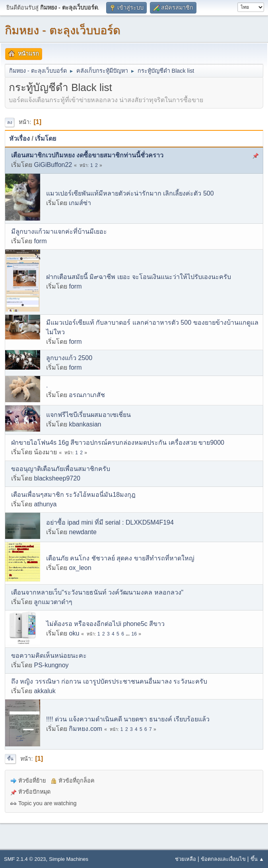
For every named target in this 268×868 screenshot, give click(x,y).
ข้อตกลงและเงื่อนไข (223, 859)
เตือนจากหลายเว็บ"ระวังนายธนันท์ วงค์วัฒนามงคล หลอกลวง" (97, 592)
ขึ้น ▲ (257, 859)
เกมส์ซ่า (80, 203)
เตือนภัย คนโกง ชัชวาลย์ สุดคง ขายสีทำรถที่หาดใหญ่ (120, 558)
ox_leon (80, 568)
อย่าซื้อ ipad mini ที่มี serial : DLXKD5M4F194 (110, 522)
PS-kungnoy (51, 665)
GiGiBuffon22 (53, 165)
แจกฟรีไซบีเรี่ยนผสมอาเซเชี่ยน (88, 415)
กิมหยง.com (85, 729)
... (128, 634)
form (40, 241)
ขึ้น (10, 759)
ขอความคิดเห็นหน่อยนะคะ (49, 656)
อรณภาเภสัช (87, 395)
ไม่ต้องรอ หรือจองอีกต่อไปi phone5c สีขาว (105, 624)
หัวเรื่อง (19, 139)
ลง (10, 122)
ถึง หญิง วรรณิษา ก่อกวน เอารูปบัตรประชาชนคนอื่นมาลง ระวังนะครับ (109, 681)
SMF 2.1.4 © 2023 (25, 859)
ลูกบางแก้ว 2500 (69, 358)
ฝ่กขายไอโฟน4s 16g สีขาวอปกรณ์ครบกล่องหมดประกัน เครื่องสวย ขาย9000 (118, 443)
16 (134, 634)
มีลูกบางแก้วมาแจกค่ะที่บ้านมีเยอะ (59, 232)
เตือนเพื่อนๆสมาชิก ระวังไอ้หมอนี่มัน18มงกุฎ (73, 495)
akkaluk (45, 691)
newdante (83, 532)
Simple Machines (69, 859)
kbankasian (85, 424)
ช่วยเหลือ (185, 859)
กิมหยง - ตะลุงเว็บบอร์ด (63, 30)
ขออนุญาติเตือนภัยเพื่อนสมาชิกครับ (61, 469)
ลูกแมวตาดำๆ (53, 602)
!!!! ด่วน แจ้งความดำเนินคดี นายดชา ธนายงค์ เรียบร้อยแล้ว (128, 719)
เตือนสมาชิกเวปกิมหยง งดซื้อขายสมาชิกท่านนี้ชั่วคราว (87, 155)
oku (74, 633)
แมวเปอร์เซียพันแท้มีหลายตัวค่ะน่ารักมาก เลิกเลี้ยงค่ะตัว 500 (130, 193)
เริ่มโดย (46, 139)
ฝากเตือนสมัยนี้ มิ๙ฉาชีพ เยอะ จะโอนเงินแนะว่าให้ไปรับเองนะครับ (139, 277)
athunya (45, 504)
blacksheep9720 (57, 478)
